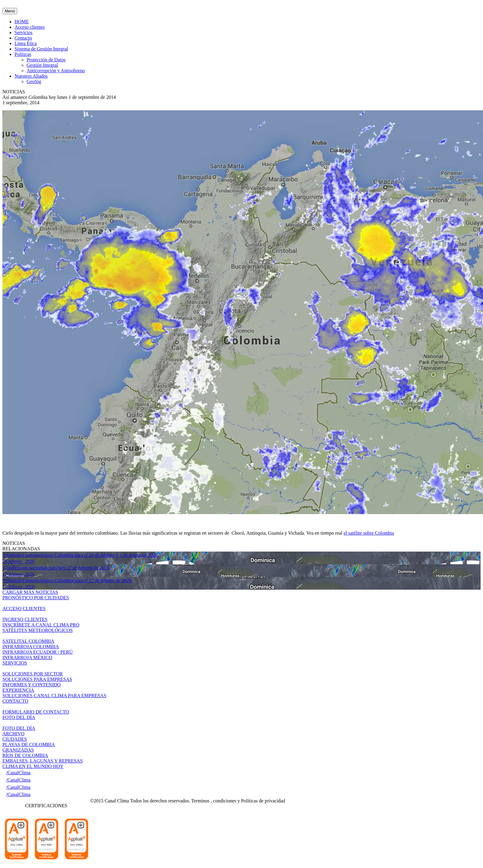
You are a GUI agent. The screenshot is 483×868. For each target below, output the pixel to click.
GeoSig (34, 81)
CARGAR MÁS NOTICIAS (30, 592)
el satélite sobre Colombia (369, 533)
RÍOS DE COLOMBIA (25, 755)
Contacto (23, 38)
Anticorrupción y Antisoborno (56, 71)
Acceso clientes (30, 27)
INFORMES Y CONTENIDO (32, 685)
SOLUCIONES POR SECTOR (33, 674)
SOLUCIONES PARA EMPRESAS (37, 679)
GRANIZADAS (18, 750)
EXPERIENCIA (18, 690)
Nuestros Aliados (31, 76)
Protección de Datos (46, 60)
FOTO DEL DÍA (19, 728)
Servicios (24, 32)
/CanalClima (18, 773)
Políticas (23, 54)
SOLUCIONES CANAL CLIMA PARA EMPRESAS (54, 696)
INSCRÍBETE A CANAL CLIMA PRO (41, 625)
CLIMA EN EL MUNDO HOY (33, 766)
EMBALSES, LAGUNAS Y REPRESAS (43, 761)
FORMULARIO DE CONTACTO (36, 712)
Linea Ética (26, 43)
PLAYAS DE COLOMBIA (29, 745)
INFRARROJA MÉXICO (27, 657)
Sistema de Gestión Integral (41, 49)
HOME (22, 22)
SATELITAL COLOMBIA (28, 641)
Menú (10, 11)
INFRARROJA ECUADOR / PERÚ (37, 652)
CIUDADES (15, 739)
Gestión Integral (42, 65)
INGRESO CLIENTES (25, 619)
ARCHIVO (13, 734)
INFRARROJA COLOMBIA (31, 647)
